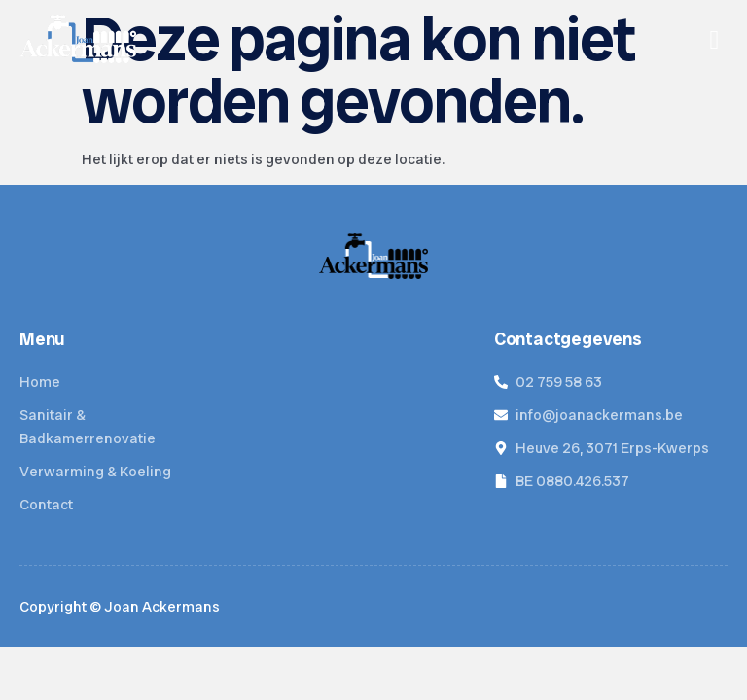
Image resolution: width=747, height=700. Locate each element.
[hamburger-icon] (714, 41)
